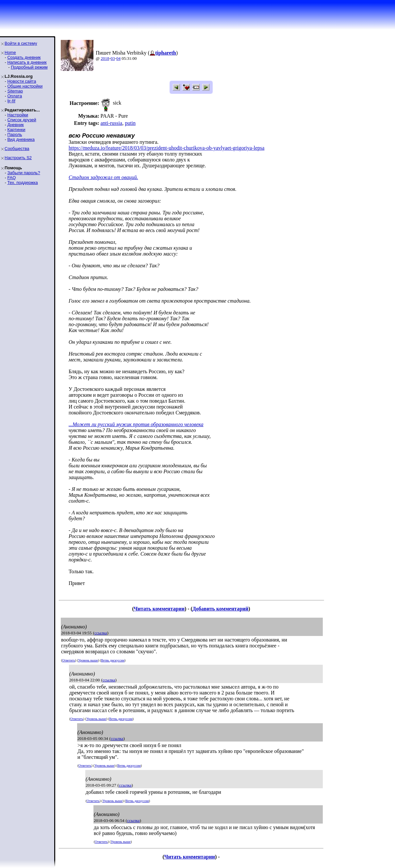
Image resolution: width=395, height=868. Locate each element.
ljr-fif (11, 101)
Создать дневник (24, 57)
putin (130, 123)
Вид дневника (21, 139)
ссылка (101, 633)
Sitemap (15, 91)
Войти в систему (21, 43)
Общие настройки (25, 86)
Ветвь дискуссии (113, 660)
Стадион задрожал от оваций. (103, 177)
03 (113, 58)
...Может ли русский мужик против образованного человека (136, 424)
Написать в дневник (27, 62)
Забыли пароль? (24, 173)
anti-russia (111, 123)
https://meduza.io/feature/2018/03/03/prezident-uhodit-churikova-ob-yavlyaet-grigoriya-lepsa (166, 148)
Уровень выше (88, 660)
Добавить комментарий (220, 609)
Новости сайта (22, 81)
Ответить (68, 660)
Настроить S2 (18, 158)
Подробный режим (29, 67)
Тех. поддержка (22, 183)
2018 (105, 58)
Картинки (16, 130)
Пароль (15, 134)
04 (118, 58)
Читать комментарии (159, 609)
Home (10, 52)
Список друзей (22, 120)
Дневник (15, 125)
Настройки (18, 115)
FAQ (11, 178)
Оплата (15, 96)
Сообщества (17, 149)
